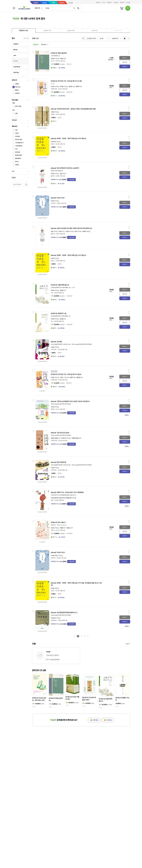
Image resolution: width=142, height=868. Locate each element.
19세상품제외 (19, 146)
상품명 (17, 84)
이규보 (53, 59)
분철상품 (18, 152)
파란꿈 (53, 114)
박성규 (62, 59)
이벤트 (17, 133)
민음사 (53, 144)
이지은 (62, 377)
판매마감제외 (19, 155)
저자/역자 (18, 87)
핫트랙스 (62, 3)
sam (53, 3)
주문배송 (116, 3)
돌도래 (53, 176)
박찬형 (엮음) (75, 438)
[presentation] (24, 31)
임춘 (52, 231)
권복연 (78, 87)
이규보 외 (64, 438)
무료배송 (18, 136)
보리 (52, 293)
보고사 (53, 61)
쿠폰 (16, 130)
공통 (16, 113)
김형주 (71, 87)
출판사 (17, 90)
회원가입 (98, 3)
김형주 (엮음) (54, 438)
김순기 (62, 174)
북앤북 (53, 409)
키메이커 (53, 203)
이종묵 (62, 528)
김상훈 (62, 290)
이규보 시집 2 (54, 556)
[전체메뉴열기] (14, 8)
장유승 (69, 528)
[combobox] (38, 8)
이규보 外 (53, 142)
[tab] (24, 30)
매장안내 (122, 3)
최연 (76, 231)
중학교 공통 (18, 106)
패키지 (17, 162)
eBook (45, 3)
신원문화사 (54, 620)
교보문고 (36, 3)
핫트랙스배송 (19, 140)
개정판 (17, 165)
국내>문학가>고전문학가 (53, 655)
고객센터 (128, 3)
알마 (52, 500)
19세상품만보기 (19, 143)
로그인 (103, 3)
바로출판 (71, 3)
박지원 (62, 87)
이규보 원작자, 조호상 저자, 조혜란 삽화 (61, 498)
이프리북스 (54, 350)
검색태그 (18, 93)
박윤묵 (84, 231)
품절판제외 (18, 158)
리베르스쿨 (54, 89)
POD (16, 149)
